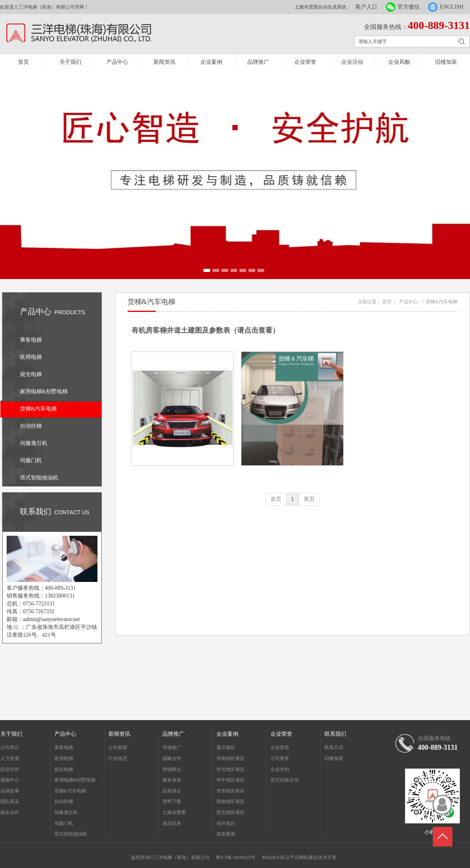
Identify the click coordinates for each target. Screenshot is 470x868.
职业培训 (10, 769)
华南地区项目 (230, 758)
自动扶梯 (64, 801)
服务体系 (172, 780)
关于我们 (70, 62)
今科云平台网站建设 (297, 857)
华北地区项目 (230, 769)
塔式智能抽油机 (71, 834)
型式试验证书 (285, 780)
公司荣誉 (280, 758)
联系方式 (334, 747)
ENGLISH (452, 7)
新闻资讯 (164, 62)
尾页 (309, 499)
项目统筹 (172, 823)
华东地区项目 (230, 791)
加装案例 (226, 834)
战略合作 (172, 758)
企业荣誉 (305, 62)
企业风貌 (399, 62)
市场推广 (172, 747)
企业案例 (211, 62)
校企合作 (10, 812)
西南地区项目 (230, 801)
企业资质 (280, 747)
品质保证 (172, 791)
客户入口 (366, 7)
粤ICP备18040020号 (236, 857)
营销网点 (172, 769)
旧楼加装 (446, 62)
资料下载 (172, 801)
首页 (23, 62)
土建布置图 (174, 812)
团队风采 (10, 801)
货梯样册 (292, 472)
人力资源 (10, 758)
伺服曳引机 (66, 812)
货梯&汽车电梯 (442, 302)
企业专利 (280, 769)
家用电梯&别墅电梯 (75, 780)
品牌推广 (258, 62)
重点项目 (226, 747)
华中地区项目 (230, 780)
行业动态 (118, 758)
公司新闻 (118, 747)
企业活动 (352, 62)
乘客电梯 (64, 747)
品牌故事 (10, 791)
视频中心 (10, 780)
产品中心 (117, 62)
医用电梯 (64, 758)
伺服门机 (64, 823)
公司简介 (10, 747)
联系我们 (335, 734)
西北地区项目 (230, 812)
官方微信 (409, 7)
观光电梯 (64, 769)
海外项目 (226, 823)
